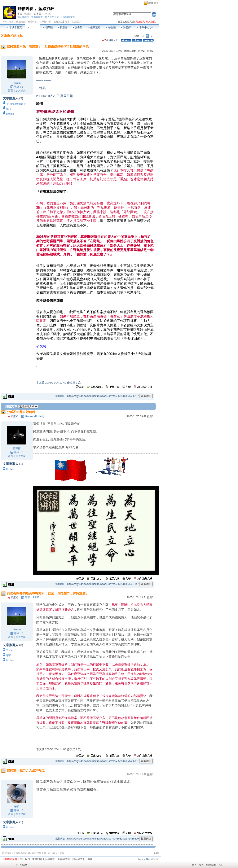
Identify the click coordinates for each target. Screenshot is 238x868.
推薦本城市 (37, 17)
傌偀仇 (28, 14)
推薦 (150, 51)
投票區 (62, 27)
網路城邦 (154, 3)
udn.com (155, 859)
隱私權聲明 (79, 859)
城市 (12, 22)
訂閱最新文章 (68, 17)
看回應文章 (110, 40)
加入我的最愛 (52, 17)
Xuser (10, 650)
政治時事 (32, 22)
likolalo (48, 14)
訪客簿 (125, 27)
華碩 (9, 656)
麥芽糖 (17, 448)
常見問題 (37, 859)
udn (5, 22)
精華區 (47, 27)
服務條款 (50, 859)
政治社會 (21, 22)
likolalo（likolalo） (35, 416)
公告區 (111, 27)
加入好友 (21, 91)
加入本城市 (23, 17)
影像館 (77, 27)
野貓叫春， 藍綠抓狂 (36, 9)
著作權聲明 (64, 859)
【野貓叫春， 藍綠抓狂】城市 (54, 22)
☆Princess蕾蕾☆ (16, 104)
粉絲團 (23, 865)
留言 (10, 91)
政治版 (18, 35)
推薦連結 (94, 27)
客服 (90, 859)
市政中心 (144, 27)
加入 (201, 865)
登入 (194, 865)
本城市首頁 (14, 27)
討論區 (33, 27)
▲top (156, 853)
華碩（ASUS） (34, 597)
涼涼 (9, 109)
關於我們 (25, 859)
